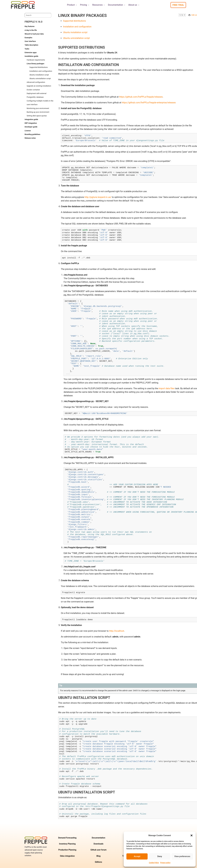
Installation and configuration (41, 71)
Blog (98, 856)
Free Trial (178, 5)
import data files (166, 388)
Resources (99, 5)
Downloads (98, 844)
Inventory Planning (67, 844)
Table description (31, 45)
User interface (30, 41)
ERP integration (31, 123)
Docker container (33, 90)
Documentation (117, 5)
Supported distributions (39, 67)
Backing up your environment (38, 112)
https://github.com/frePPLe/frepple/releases (141, 97)
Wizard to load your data (34, 34)
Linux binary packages (36, 64)
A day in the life (31, 30)
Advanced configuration (36, 82)
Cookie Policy (154, 863)
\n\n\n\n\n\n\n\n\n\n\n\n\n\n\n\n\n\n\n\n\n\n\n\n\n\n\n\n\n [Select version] (182, 15)
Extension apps (31, 52)
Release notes (30, 138)
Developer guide (31, 127)
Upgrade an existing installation (39, 86)
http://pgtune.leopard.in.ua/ (98, 197)
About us (134, 5)
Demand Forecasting (67, 838)
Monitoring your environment (38, 108)
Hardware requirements (36, 60)
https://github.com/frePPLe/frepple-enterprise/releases (149, 103)
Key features (30, 26)
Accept (137, 856)
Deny (160, 856)
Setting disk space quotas (37, 116)
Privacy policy (165, 863)
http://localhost (117, 631)
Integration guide (31, 119)
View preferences (182, 856)
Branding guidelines (32, 134)
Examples (28, 38)
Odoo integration (67, 856)
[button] (192, 835)
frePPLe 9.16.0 (34, 22)
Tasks (27, 49)
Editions (99, 862)
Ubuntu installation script (39, 75)
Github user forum (98, 850)
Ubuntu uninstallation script (40, 78)
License (28, 131)
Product (72, 5)
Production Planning (67, 850)
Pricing (85, 5)
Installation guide (31, 56)
